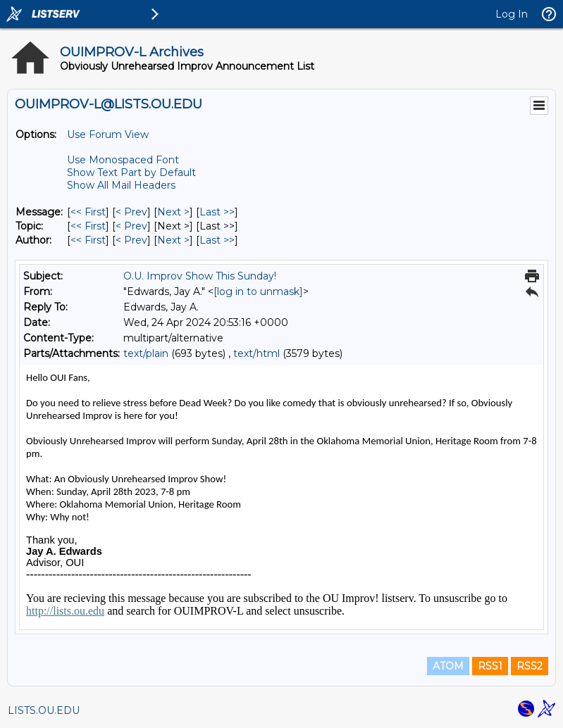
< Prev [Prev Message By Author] (131, 240)
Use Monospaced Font (123, 160)
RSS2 (530, 666)
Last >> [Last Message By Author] (217, 240)
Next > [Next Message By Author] (173, 240)
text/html (256, 353)
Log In (512, 14)
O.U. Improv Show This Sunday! (200, 276)
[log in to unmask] (258, 291)
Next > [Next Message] (173, 212)
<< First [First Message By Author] (88, 240)
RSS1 (490, 666)
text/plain (146, 353)
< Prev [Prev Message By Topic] (131, 226)
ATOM (448, 666)
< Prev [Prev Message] (131, 212)
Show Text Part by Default (131, 172)
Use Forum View (108, 134)
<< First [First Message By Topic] (88, 226)
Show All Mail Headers (121, 185)
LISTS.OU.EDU (44, 710)
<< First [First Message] (88, 212)
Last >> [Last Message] (217, 212)
